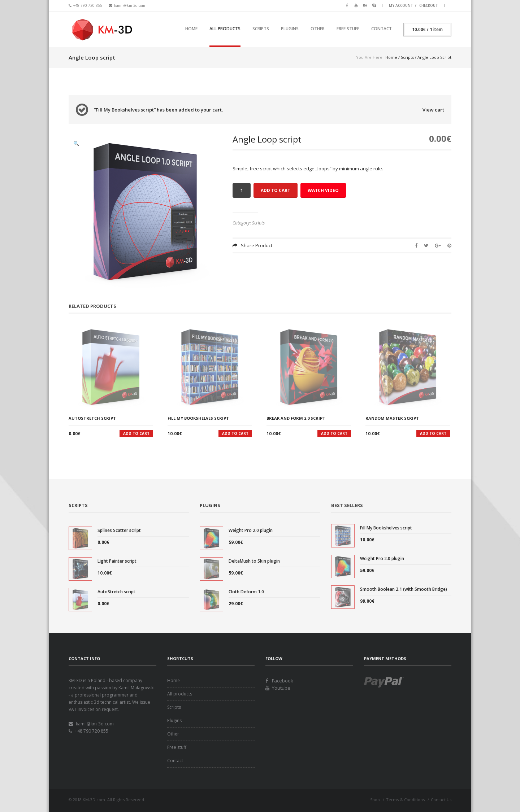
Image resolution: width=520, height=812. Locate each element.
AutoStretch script (92, 418)
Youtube (356, 5)
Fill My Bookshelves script (198, 418)
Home (191, 29)
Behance (365, 5)
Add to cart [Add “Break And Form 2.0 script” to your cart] (334, 433)
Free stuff (348, 29)
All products (225, 29)
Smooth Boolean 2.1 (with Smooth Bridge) (404, 589)
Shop (375, 800)
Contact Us (441, 800)
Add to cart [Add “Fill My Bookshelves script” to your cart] (235, 433)
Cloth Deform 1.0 (246, 592)
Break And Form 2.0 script (296, 418)
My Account (401, 5)
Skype (374, 5)
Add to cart (276, 190)
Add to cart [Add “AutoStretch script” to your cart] (136, 433)
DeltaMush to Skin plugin (254, 561)
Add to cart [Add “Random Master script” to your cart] (433, 433)
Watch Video (323, 190)
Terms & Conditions (405, 800)
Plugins (290, 29)
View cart (433, 110)
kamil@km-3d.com (130, 5)
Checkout (429, 5)
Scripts (261, 29)
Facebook (347, 5)
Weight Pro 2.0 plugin (251, 530)
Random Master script (392, 418)
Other (318, 29)
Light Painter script (117, 561)
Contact (382, 29)
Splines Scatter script (119, 530)
